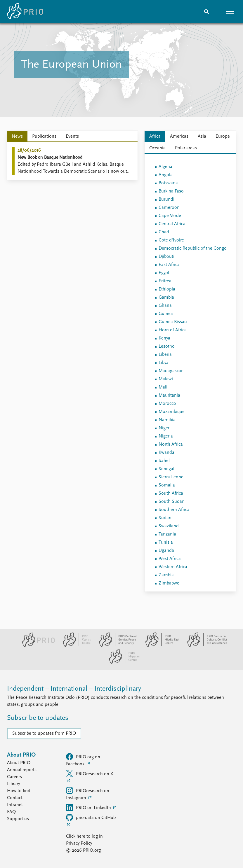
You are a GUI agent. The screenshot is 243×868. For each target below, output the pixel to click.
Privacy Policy (79, 843)
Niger (164, 428)
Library (13, 784)
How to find (19, 791)
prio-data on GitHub (91, 817)
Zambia (166, 575)
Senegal (166, 469)
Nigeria (166, 436)
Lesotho (167, 346)
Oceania (157, 148)
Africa (155, 136)
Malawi (166, 379)
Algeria (165, 167)
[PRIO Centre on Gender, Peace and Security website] (116, 646)
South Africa (171, 494)
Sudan (165, 518)
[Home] (25, 12)
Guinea (166, 314)
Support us (18, 819)
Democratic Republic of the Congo (193, 249)
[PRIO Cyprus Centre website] (74, 646)
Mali (163, 387)
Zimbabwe (169, 583)
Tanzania (167, 534)
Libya (164, 363)
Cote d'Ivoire (171, 240)
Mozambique (172, 412)
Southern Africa (174, 510)
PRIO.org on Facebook (83, 760)
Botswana (168, 183)
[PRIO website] (36, 646)
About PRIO (19, 763)
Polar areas (186, 148)
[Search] (206, 12)
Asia (202, 136)
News (17, 136)
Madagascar (171, 371)
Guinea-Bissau (173, 322)
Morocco (167, 404)
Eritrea (165, 281)
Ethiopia (167, 289)
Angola (166, 175)
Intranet (15, 805)
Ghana (165, 306)
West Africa (170, 559)
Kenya (164, 338)
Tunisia (166, 542)
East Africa (169, 265)
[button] (230, 12)
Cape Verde (170, 216)
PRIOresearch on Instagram (88, 794)
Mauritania (169, 395)
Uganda (166, 551)
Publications (44, 136)
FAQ (11, 812)
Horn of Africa (173, 330)
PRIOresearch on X (90, 773)
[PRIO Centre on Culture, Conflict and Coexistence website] (204, 646)
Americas (179, 136)
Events (72, 136)
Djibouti (166, 257)
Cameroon (169, 208)
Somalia (167, 485)
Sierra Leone (171, 477)
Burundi (166, 199)
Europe (223, 136)
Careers (14, 777)
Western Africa (173, 567)
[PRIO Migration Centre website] (121, 663)
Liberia (165, 355)
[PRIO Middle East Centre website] (160, 646)
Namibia (167, 420)
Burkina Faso (171, 191)
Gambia (166, 297)
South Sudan (172, 502)
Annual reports (22, 770)
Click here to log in (84, 836)
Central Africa (172, 224)
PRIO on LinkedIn (89, 807)
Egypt (164, 273)
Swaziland (169, 526)
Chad (164, 232)
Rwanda (166, 453)
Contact (15, 798)
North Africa (171, 444)
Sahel (164, 461)
